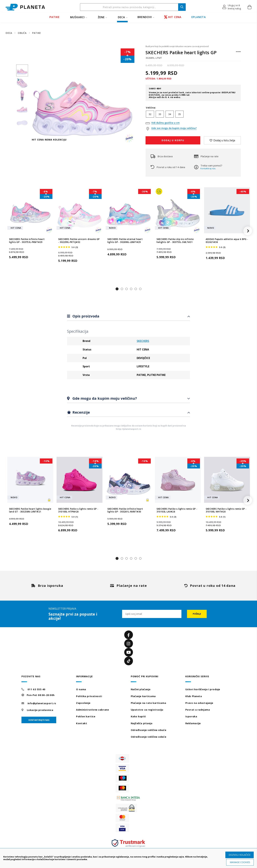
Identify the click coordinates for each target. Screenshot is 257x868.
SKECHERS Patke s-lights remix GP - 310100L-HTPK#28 (78, 510)
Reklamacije (193, 723)
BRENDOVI (145, 17)
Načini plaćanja (141, 689)
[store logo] (25, 7)
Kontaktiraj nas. (208, 168)
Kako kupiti (138, 716)
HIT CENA (173, 17)
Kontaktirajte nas (39, 720)
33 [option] (160, 114)
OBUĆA (23, 33)
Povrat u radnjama (198, 710)
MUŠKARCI (77, 17)
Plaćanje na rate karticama (148, 703)
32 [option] (150, 114)
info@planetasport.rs (42, 703)
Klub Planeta (194, 696)
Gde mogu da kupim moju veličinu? (104, 398)
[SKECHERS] (238, 53)
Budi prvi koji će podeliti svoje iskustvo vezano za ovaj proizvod (177, 46)
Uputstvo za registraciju (147, 710)
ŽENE (101, 17)
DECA (122, 17)
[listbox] (193, 115)
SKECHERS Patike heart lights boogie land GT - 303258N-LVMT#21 (30, 510)
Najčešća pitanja (142, 723)
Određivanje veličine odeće (149, 737)
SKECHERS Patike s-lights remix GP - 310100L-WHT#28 (226, 510)
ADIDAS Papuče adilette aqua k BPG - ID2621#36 (227, 241)
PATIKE (54, 17)
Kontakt (82, 723)
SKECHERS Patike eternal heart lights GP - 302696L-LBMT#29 (125, 241)
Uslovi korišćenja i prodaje (203, 689)
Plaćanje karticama (143, 696)
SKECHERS (143, 341)
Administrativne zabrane (92, 710)
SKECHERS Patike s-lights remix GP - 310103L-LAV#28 (177, 510)
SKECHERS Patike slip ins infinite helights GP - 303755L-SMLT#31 (175, 241)
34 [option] (170, 114)
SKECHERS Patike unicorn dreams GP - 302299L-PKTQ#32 (79, 241)
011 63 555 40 (36, 689)
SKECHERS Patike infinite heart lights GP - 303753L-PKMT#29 (27, 241)
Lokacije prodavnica (40, 710)
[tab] (128, 316)
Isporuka (191, 716)
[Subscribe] (197, 614)
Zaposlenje (83, 703)
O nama (81, 689)
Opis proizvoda (85, 316)
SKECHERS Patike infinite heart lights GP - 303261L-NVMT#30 (125, 510)
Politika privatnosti (89, 696)
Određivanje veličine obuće (149, 730)
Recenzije (81, 412)
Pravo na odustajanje (199, 703)
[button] (232, 7)
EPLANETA (199, 17)
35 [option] (179, 114)
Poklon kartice (86, 716)
